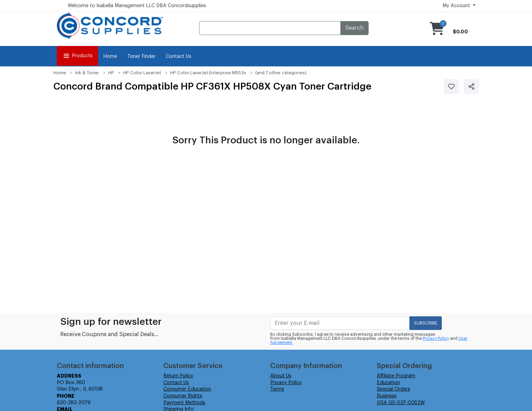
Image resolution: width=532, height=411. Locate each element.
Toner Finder (141, 57)
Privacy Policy (436, 338)
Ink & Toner (87, 73)
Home (110, 57)
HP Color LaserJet (142, 73)
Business (387, 396)
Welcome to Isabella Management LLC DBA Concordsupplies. (137, 6)
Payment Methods (184, 403)
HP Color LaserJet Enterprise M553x (208, 73)
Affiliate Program (396, 376)
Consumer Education (187, 389)
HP (111, 73)
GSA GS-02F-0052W (401, 403)
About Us (281, 376)
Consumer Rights (183, 396)
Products (77, 56)
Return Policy (178, 376)
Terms (277, 389)
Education (388, 383)
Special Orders (393, 389)
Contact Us (179, 57)
